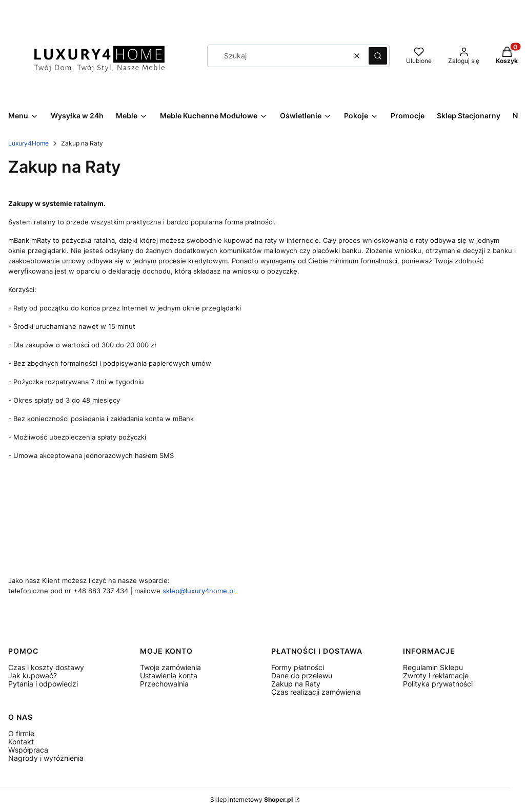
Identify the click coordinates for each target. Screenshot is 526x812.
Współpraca (28, 750)
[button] (378, 56)
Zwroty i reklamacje (436, 675)
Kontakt (21, 742)
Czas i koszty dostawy (46, 667)
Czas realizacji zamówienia (316, 692)
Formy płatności (298, 667)
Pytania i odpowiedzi (43, 684)
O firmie (21, 733)
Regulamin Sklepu (433, 667)
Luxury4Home (28, 143)
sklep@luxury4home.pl (199, 591)
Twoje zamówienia (170, 667)
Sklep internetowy (251, 799)
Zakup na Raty (296, 684)
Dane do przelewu (302, 675)
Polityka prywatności (438, 684)
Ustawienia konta (169, 675)
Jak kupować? (33, 675)
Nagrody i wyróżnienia (46, 758)
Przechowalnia (164, 684)
